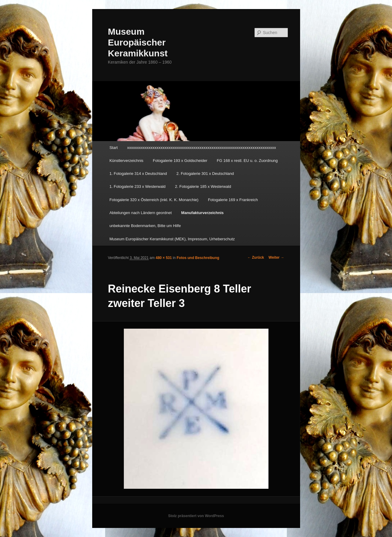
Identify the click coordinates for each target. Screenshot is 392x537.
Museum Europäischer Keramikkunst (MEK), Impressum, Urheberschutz (172, 239)
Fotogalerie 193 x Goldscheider (180, 161)
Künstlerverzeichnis (126, 161)
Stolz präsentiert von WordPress (196, 516)
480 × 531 (164, 258)
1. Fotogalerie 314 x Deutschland (138, 174)
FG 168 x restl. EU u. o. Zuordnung (247, 161)
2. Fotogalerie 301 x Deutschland (205, 174)
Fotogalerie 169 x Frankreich (233, 200)
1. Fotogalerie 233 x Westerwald (137, 186)
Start (113, 148)
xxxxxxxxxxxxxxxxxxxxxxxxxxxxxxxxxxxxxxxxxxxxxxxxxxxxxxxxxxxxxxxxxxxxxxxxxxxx (202, 148)
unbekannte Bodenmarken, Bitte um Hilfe (145, 226)
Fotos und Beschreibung (198, 258)
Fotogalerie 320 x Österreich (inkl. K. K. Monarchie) (154, 200)
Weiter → (276, 257)
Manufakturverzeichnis (202, 213)
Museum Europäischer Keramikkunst (138, 42)
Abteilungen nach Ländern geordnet (141, 213)
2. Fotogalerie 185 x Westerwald (203, 186)
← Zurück (256, 257)
